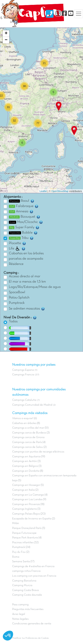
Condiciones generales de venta (32, 624)
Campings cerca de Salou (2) (29, 447)
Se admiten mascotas (27, 309)
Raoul (22, 201)
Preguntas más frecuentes (28, 609)
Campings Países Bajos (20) (29, 514)
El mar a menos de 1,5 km (27, 282)
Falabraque (24, 206)
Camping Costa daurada (27, 595)
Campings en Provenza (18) (28, 504)
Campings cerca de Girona (28, 437)
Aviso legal (19, 614)
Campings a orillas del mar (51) (30, 428)
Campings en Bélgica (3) (27, 466)
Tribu (21, 238)
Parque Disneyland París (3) (29, 528)
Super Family (24, 227)
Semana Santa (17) (23, 562)
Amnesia (21, 211)
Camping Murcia (22, 585)
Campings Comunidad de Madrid (32, 405)
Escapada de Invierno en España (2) (34, 519)
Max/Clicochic (26, 222)
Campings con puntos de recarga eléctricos (38, 452)
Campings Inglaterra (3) (26, 509)
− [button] (6, 40)
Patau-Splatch (19, 298)
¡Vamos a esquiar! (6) (24, 418)
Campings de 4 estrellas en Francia (33, 566)
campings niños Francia (26, 571)
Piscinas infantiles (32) (25, 543)
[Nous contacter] (50, 14)
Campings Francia (23, 375)
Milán (16, 523)
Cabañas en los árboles (26, 253)
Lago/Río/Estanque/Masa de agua (35, 287)
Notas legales (20, 619)
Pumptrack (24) (21, 547)
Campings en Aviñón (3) (26, 461)
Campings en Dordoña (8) (28, 471)
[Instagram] (58, 14)
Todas (13, 321)
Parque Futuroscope (24, 533)
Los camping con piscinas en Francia (34, 576)
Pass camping (20, 605)
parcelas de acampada (26, 259)
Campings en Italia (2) (25, 490)
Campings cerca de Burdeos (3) (31, 433)
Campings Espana (23, 370)
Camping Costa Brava (25, 590)
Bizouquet (25, 217)
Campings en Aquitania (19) (29, 457)
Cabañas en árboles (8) (26, 423)
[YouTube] (71, 14)
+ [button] (6, 34)
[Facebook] (64, 14)
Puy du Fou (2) (21, 552)
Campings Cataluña (24, 400)
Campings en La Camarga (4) (30, 495)
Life (17, 249)
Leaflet (43, 191)
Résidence (16, 264)
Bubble (23, 233)
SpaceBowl (17, 292)
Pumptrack (17, 303)
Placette (18, 243)
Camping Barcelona (24, 581)
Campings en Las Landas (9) (29, 500)
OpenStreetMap (60, 191)
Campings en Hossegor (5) (28, 485)
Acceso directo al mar (25, 276)
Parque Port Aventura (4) (27, 538)
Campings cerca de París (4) (29, 442)
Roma (16, 557)
